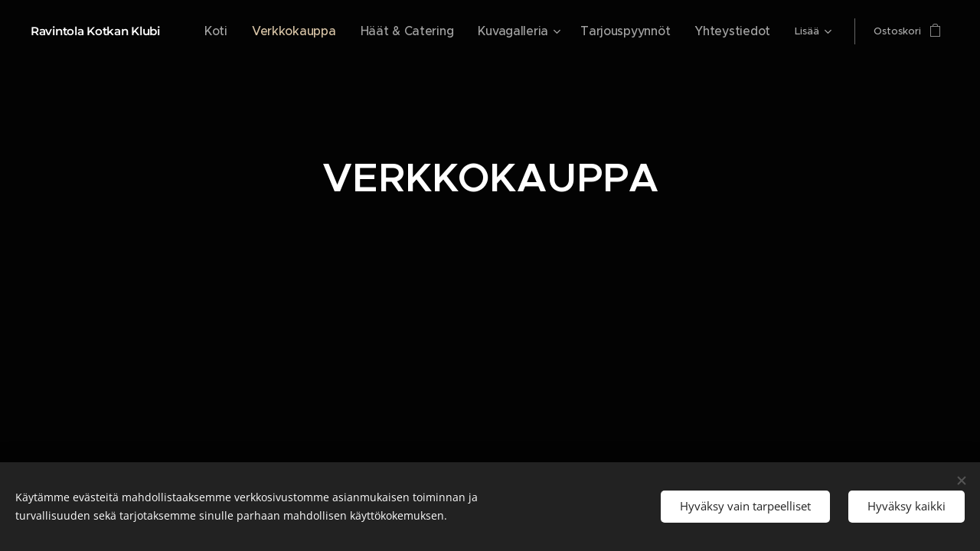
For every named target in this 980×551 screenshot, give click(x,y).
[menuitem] (271, 31)
